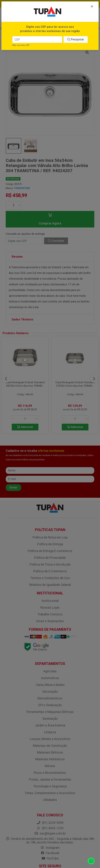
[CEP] (37, 40)
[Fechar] (92, 6)
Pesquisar (76, 39)
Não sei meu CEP (21, 45)
